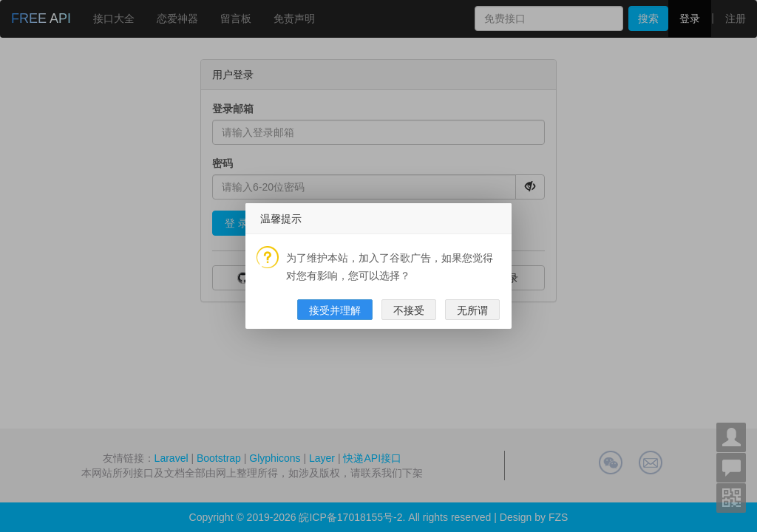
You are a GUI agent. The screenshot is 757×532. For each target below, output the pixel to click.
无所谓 (472, 310)
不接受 (409, 310)
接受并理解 (335, 310)
